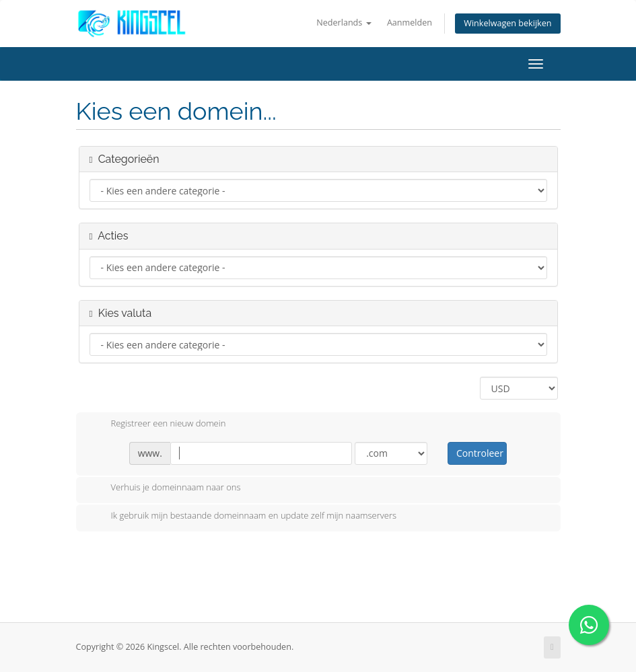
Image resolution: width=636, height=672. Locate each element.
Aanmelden (410, 23)
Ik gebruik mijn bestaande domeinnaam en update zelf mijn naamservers (243, 517)
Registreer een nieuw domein (158, 424)
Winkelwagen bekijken (507, 23)
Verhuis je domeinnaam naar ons (165, 488)
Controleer (480, 453)
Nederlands (344, 23)
